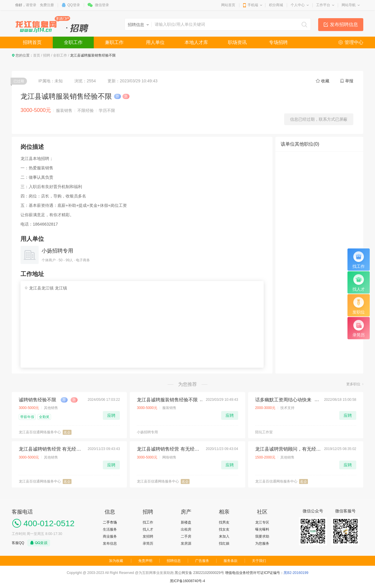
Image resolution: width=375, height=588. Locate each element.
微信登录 (102, 5)
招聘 (47, 55)
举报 (349, 81)
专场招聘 (278, 42)
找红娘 (224, 543)
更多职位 (353, 384)
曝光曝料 (262, 529)
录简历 (148, 543)
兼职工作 (114, 42)
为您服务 (262, 543)
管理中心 (354, 42)
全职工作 (73, 42)
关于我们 (259, 561)
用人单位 (155, 42)
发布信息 (110, 543)
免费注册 (47, 5)
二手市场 (110, 522)
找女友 (224, 529)
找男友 (224, 522)
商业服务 (110, 536)
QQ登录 (74, 5)
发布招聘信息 (344, 24)
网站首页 (228, 5)
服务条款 (231, 561)
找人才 (148, 529)
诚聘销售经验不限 (37, 400)
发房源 (186, 543)
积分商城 (276, 5)
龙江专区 (262, 522)
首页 (37, 55)
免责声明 (145, 561)
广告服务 (202, 561)
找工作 (148, 522)
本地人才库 (196, 42)
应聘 (111, 415)
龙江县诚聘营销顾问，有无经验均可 (288, 449)
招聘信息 (174, 561)
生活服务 (110, 529)
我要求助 (262, 536)
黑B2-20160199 (296, 573)
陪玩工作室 (264, 432)
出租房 (186, 529)
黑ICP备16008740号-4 (187, 581)
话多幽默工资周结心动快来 (283, 400)
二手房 (186, 536)
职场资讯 (237, 42)
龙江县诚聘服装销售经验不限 (167, 400)
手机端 (253, 5)
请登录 (31, 5)
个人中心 (298, 5)
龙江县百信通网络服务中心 (40, 432)
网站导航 (349, 5)
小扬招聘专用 (57, 251)
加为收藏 (116, 561)
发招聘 (148, 536)
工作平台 (323, 5)
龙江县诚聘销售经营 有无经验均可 (52, 449)
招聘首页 (32, 42)
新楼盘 (186, 522)
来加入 (224, 536)
